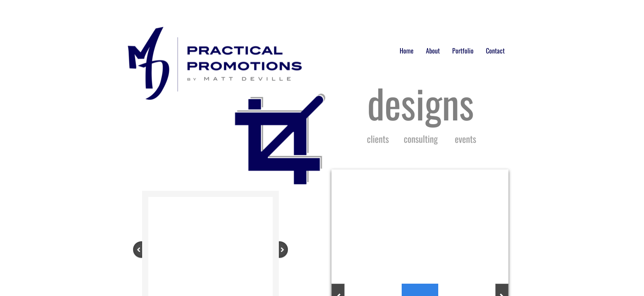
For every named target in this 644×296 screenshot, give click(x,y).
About (433, 51)
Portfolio (463, 51)
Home (407, 51)
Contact (495, 51)
